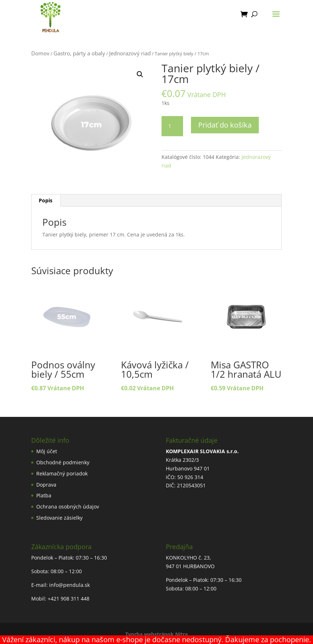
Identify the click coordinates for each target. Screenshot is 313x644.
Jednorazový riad (130, 53)
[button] (140, 74)
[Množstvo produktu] (172, 126)
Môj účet (47, 451)
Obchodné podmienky (63, 462)
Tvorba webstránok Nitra (156, 634)
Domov (40, 53)
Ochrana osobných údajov (68, 507)
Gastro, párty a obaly (79, 53)
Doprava (46, 485)
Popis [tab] (46, 200)
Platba (44, 495)
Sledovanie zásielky (59, 518)
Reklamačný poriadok (62, 473)
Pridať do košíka (225, 125)
